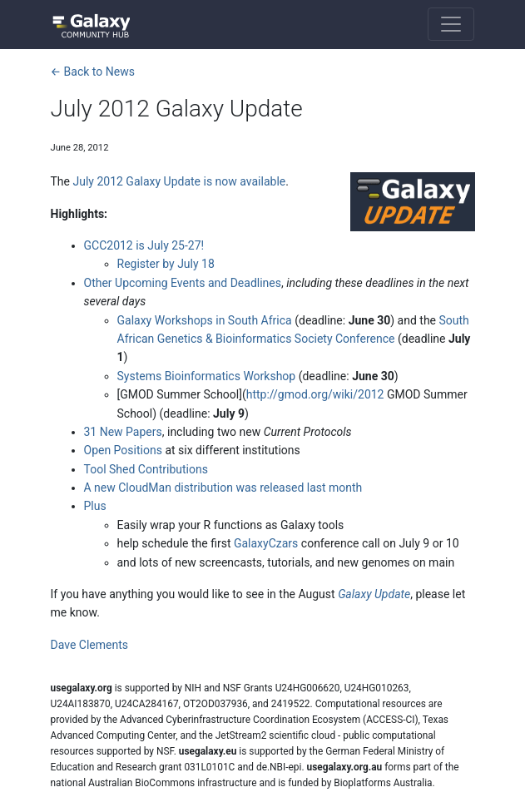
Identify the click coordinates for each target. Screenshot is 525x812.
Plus (95, 506)
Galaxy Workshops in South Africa (205, 320)
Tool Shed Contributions (146, 469)
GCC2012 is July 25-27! (144, 245)
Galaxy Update (374, 594)
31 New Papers (123, 432)
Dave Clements (89, 645)
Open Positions (123, 450)
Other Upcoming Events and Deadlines (183, 283)
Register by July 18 (166, 264)
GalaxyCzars (266, 543)
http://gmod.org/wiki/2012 (315, 394)
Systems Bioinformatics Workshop (207, 376)
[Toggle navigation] (451, 24)
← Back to (93, 72)
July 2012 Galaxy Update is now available (179, 181)
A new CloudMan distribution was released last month (223, 488)
